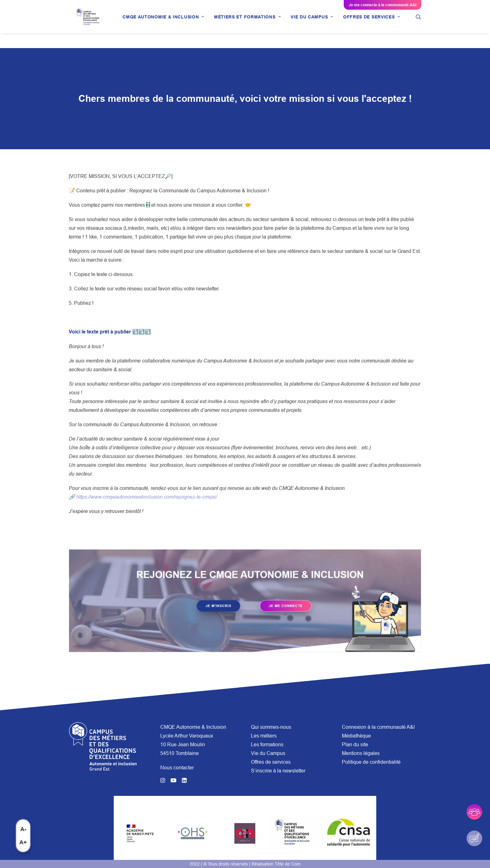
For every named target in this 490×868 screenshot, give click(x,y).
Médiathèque (356, 736)
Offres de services (271, 762)
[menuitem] (169, 24)
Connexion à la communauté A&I (378, 727)
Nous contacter (177, 767)
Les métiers (264, 736)
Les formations (267, 744)
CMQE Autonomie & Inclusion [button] (169, 24)
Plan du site (355, 744)
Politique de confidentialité (371, 762)
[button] (424, 24)
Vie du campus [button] (317, 24)
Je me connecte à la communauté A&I (382, 5)
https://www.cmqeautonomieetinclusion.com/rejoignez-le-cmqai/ (147, 497)
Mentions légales (361, 753)
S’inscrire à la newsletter (278, 771)
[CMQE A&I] (90, 24)
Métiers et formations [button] (253, 24)
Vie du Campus (268, 753)
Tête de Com (288, 864)
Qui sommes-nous (271, 727)
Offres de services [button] (377, 24)
